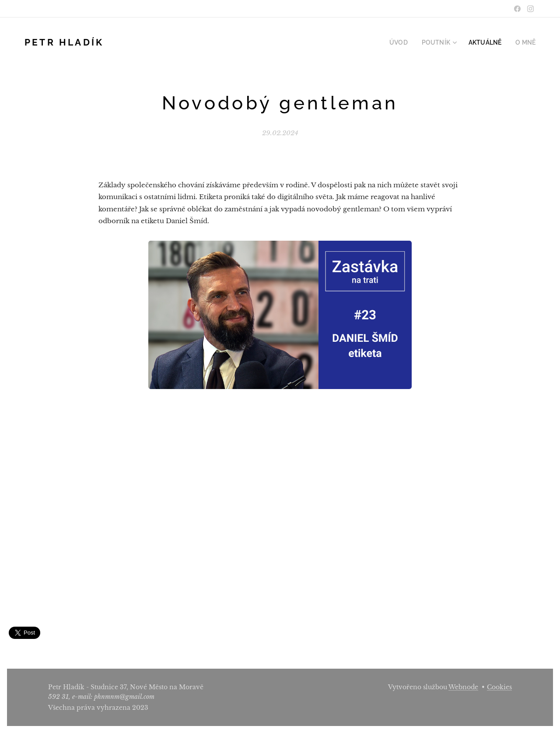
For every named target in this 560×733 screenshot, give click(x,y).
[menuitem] (410, 42)
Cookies (499, 687)
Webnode (463, 687)
